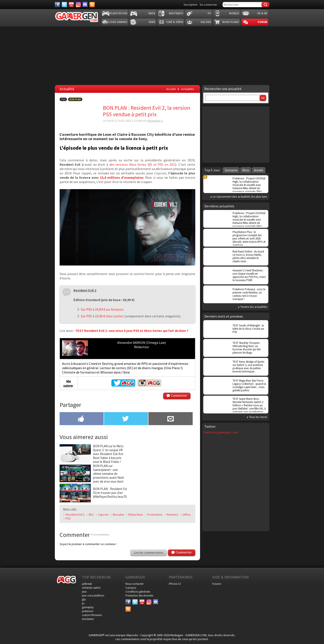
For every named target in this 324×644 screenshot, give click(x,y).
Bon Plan (75, 99)
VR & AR (262, 13)
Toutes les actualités (254, 307)
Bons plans (231, 22)
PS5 (63, 99)
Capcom (103, 515)
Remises (173, 515)
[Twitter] (64, 5)
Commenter (179, 396)
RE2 (91, 515)
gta (84, 599)
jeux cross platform (93, 596)
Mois (246, 170)
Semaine (231, 170)
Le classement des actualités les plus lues (240, 197)
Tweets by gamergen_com (221, 432)
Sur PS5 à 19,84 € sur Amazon (102, 309)
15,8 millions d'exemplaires (122, 177)
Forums (217, 584)
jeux (84, 592)
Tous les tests (258, 417)
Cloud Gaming (117, 22)
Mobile (234, 13)
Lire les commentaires (149, 553)
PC (209, 13)
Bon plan (118, 515)
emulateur (88, 619)
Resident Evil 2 (75, 515)
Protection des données (139, 596)
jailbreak (87, 584)
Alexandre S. (155, 121)
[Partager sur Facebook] (82, 419)
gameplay (88, 607)
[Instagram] (78, 5)
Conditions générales (138, 592)
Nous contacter (134, 584)
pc (83, 603)
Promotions (155, 515)
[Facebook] (57, 5)
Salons (206, 22)
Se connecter (208, 5)
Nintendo (176, 13)
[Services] (92, 5)
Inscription (191, 5)
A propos (131, 588)
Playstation (118, 13)
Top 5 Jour (212, 170)
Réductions (136, 515)
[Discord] (85, 5)
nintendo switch (91, 588)
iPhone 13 (175, 584)
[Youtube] (71, 5)
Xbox (152, 13)
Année (259, 170)
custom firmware (92, 615)
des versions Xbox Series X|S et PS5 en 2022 (143, 164)
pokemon (88, 611)
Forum (262, 22)
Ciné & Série (175, 22)
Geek (152, 22)
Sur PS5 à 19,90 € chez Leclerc (102, 316)
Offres (187, 515)
